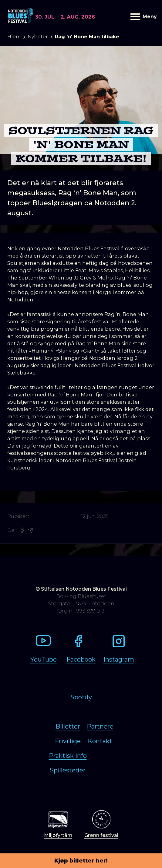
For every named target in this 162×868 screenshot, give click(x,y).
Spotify (81, 697)
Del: (12, 530)
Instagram (119, 659)
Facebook (81, 659)
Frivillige (68, 741)
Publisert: (19, 516)
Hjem (14, 37)
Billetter (68, 726)
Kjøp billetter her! (81, 861)
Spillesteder (68, 770)
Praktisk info (68, 756)
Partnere (100, 726)
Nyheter (38, 37)
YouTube (44, 659)
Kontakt (100, 741)
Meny (143, 17)
